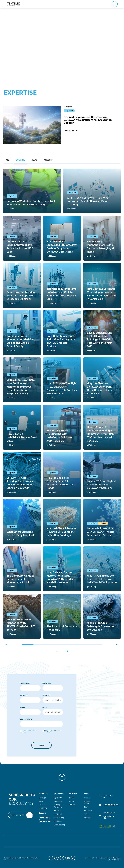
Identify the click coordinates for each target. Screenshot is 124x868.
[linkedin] (73, 858)
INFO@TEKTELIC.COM (111, 805)
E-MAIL (23, 707)
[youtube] (68, 858)
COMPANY (24, 695)
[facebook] (51, 858)
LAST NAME (47, 683)
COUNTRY (46, 695)
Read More (71, 131)
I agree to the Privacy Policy (29, 731)
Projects (48, 160)
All (8, 160)
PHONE (45, 707)
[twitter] (56, 858)
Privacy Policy (105, 858)
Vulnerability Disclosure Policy (114, 859)
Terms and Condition (92, 858)
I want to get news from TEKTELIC (53, 731)
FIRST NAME (25, 683)
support (42, 813)
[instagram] (62, 858)
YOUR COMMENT (26, 719)
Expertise (20, 160)
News (34, 160)
